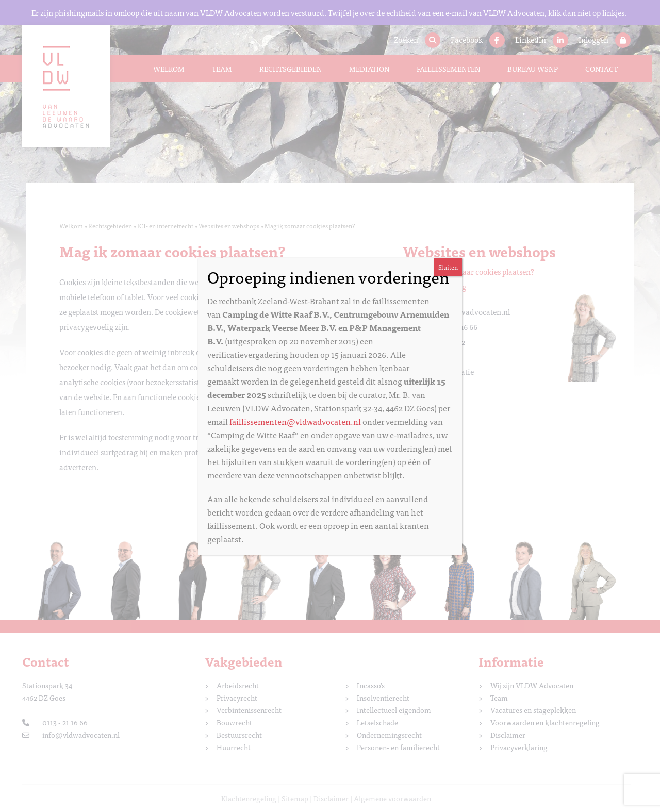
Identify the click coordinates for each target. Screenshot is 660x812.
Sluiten (448, 267)
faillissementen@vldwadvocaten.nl (295, 421)
